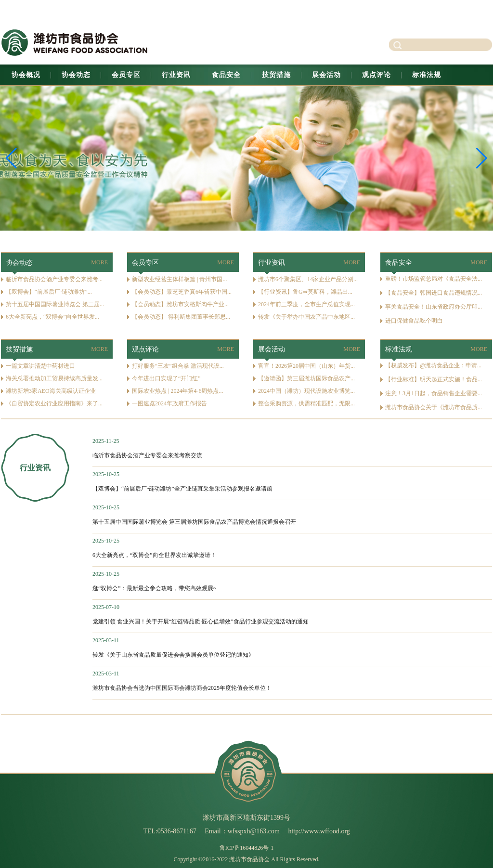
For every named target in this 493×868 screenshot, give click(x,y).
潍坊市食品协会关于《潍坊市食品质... (434, 407)
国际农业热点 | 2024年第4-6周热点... (177, 391)
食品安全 (226, 75)
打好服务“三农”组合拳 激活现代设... (178, 366)
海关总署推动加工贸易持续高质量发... (54, 378)
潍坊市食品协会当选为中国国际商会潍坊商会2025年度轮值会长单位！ (182, 688)
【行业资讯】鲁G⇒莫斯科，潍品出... (305, 292)
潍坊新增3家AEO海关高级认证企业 (51, 391)
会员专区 (126, 75)
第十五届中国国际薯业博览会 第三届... (55, 304)
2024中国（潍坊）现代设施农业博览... (306, 391)
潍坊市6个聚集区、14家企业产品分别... (308, 279)
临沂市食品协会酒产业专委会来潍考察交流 (147, 455)
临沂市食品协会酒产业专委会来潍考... (54, 279)
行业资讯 (176, 75)
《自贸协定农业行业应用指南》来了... (54, 403)
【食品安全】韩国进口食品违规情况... (434, 293)
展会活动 (326, 75)
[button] (482, 158)
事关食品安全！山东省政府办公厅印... (434, 307)
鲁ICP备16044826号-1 (247, 848)
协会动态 (76, 75)
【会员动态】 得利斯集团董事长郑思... (181, 317)
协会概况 (26, 75)
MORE (99, 262)
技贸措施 (276, 75)
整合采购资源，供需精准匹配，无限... (306, 403)
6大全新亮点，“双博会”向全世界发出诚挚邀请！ (154, 555)
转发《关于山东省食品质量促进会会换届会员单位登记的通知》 (173, 655)
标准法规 (427, 75)
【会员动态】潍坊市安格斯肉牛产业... (180, 304)
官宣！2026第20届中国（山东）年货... (306, 366)
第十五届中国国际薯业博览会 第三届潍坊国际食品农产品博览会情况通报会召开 (194, 522)
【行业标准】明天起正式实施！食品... (434, 379)
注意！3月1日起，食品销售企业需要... (434, 393)
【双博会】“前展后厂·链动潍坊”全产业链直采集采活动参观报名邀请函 (182, 489)
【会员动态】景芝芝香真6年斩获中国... (182, 292)
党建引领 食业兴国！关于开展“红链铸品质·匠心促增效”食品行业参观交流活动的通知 (201, 622)
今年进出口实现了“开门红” (166, 378)
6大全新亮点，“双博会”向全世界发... (52, 317)
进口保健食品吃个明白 (414, 321)
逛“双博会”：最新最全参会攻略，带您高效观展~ (154, 588)
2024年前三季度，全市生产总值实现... (306, 304)
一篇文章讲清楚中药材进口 (40, 366)
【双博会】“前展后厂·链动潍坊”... (49, 292)
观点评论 (376, 75)
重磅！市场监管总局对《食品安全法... (434, 279)
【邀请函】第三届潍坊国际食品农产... (306, 378)
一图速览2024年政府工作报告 (169, 403)
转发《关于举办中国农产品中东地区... (306, 317)
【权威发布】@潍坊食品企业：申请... (433, 365)
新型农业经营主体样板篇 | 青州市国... (179, 279)
